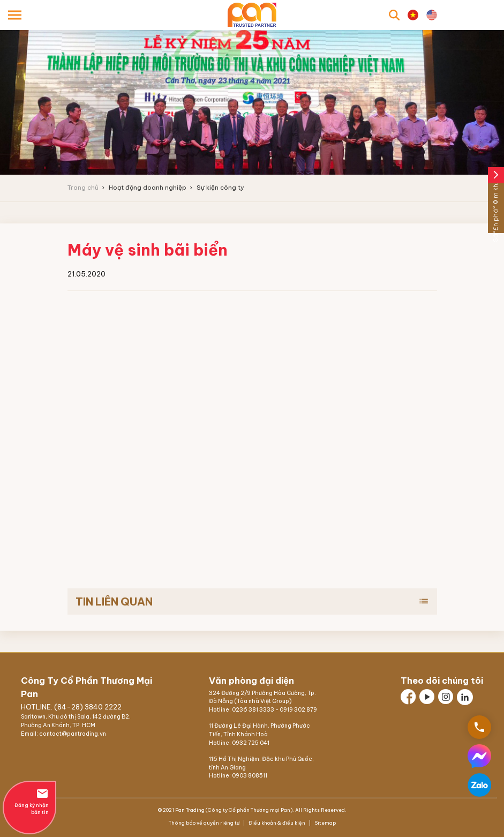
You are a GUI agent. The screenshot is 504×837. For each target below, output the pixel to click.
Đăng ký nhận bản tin (29, 801)
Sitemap (325, 823)
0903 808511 (250, 776)
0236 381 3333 (253, 710)
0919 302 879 (298, 710)
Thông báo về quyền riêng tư (205, 823)
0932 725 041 (251, 743)
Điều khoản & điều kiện (277, 823)
